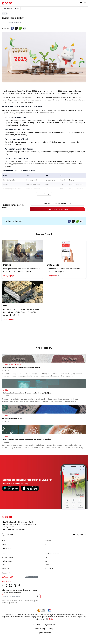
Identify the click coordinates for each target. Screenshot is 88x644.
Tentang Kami (6, 548)
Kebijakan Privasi (49, 625)
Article (47, 565)
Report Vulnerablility (44, 633)
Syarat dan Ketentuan (52, 554)
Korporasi (48, 541)
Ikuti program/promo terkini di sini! (57, 203)
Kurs (3, 565)
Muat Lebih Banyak (44, 194)
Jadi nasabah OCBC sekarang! (57, 209)
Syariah (4, 544)
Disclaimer (37, 625)
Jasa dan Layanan (7, 557)
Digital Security (50, 568)
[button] (38, 596)
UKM (3, 541)
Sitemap (51, 629)
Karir (46, 561)
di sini (51, 619)
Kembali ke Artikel (11, 8)
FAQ (46, 557)
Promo (4, 554)
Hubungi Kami (6, 581)
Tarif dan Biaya (7, 561)
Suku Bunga (6, 568)
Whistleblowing (40, 629)
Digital (47, 544)
